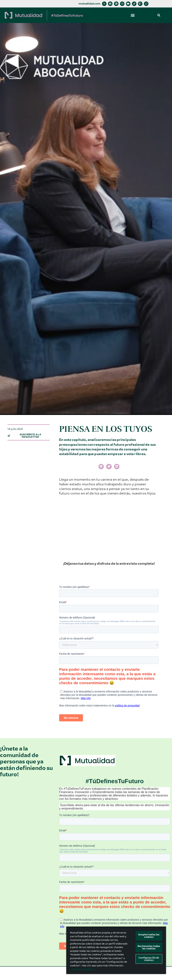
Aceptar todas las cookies (149, 936)
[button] (133, 15)
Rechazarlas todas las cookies (149, 947)
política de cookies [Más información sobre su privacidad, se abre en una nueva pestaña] (82, 969)
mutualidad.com (89, 4)
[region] (116, 950)
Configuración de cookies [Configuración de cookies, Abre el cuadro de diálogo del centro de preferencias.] (149, 959)
